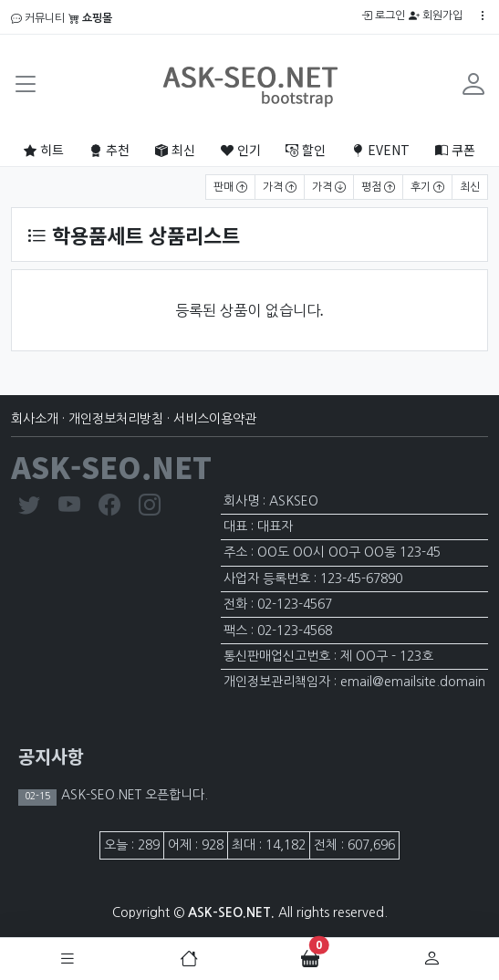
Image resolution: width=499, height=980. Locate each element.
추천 (109, 150)
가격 (280, 187)
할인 (306, 150)
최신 (175, 150)
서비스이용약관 (215, 419)
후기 (427, 187)
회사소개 (35, 419)
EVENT (380, 150)
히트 (44, 150)
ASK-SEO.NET (111, 466)
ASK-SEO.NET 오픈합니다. (133, 795)
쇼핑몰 (90, 18)
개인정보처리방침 (116, 419)
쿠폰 (455, 150)
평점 (378, 187)
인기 (241, 150)
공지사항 (51, 756)
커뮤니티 (38, 18)
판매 (230, 187)
